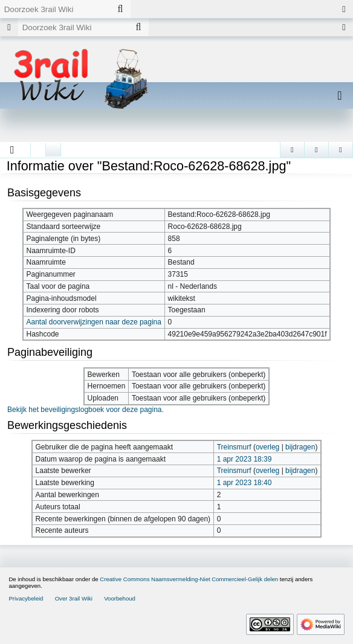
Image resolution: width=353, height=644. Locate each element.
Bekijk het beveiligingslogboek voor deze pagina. (86, 410)
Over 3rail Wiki (74, 598)
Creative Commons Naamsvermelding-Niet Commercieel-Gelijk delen (189, 579)
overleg (267, 447)
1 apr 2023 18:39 (245, 459)
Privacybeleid (26, 598)
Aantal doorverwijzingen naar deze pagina (93, 322)
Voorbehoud (120, 598)
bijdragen (300, 447)
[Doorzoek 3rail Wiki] (55, 9)
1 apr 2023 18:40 (245, 483)
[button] (12, 150)
